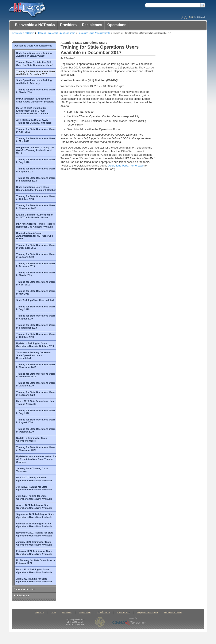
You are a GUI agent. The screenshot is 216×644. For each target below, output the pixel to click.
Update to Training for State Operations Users (32, 439)
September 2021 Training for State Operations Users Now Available (35, 516)
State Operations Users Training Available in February (34, 82)
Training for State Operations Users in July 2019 (36, 308)
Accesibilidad (85, 613)
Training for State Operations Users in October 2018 (36, 198)
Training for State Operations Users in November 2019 (36, 366)
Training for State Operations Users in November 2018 (36, 207)
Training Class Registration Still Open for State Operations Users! (35, 63)
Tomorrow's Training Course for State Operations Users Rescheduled (34, 355)
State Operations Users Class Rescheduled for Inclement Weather (36, 188)
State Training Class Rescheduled (35, 300)
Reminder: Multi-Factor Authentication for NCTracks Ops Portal (35, 236)
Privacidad (67, 613)
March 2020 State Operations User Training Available (35, 403)
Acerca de (39, 613)
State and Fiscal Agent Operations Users (56, 33)
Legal (53, 613)
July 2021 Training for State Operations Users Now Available (34, 497)
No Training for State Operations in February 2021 (36, 562)
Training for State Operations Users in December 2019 (36, 375)
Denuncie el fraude (173, 613)
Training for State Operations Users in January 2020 (36, 384)
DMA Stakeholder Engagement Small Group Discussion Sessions (35, 100)
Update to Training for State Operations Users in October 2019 (35, 345)
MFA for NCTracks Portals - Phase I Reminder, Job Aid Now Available (36, 225)
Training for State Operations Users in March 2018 (36, 91)
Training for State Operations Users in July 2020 (36, 412)
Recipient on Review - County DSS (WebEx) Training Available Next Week (35, 150)
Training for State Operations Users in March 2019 (36, 274)
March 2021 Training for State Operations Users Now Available (34, 571)
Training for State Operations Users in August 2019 (36, 317)
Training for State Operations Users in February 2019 (36, 265)
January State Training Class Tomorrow (32, 470)
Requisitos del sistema (147, 613)
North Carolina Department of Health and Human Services (76, 622)
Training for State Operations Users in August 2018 (36, 170)
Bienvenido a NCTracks (23, 33)
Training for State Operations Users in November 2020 (36, 449)
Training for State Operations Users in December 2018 (36, 246)
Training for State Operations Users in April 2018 (36, 130)
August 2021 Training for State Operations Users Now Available (34, 507)
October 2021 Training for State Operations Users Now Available (34, 525)
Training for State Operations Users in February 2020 (36, 394)
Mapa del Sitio (124, 613)
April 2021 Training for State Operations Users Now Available (34, 580)
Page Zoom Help (184, 17)
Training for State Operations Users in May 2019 (36, 292)
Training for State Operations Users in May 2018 (36, 140)
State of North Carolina (100, 622)
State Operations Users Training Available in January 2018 (34, 54)
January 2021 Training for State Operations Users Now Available (34, 543)
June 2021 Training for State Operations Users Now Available (34, 488)
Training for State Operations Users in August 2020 (36, 421)
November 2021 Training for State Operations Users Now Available (35, 534)
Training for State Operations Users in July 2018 (36, 161)
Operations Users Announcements (33, 46)
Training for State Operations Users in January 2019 (36, 256)
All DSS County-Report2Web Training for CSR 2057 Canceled (34, 121)
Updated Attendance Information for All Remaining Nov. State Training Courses (36, 459)
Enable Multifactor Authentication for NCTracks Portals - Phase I (35, 216)
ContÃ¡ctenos (104, 613)
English (192, 17)
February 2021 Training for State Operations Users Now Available (34, 552)
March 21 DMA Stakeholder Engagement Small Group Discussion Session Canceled (33, 111)
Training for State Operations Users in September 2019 (36, 326)
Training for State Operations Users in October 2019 (36, 335)
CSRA (129, 622)
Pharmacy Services (25, 589)
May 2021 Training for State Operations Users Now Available (34, 479)
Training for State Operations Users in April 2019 (36, 283)
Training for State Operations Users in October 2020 (36, 430)
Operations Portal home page (126, 166)
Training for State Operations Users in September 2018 (36, 179)
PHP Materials (22, 595)
